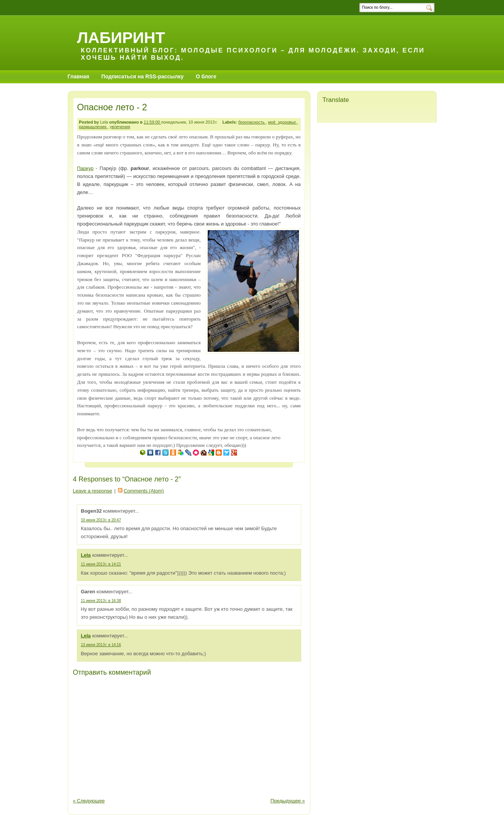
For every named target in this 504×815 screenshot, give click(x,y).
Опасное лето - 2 (112, 107)
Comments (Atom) (144, 491)
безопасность (252, 122)
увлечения (120, 127)
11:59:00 (153, 122)
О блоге (206, 76)
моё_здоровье (283, 122)
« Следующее (89, 801)
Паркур (85, 168)
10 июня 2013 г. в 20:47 (101, 520)
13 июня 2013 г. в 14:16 (101, 645)
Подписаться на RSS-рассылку (142, 76)
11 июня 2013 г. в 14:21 (101, 564)
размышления (93, 127)
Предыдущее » (288, 801)
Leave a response (93, 491)
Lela (86, 555)
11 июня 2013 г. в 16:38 (101, 601)
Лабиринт (121, 37)
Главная (79, 76)
